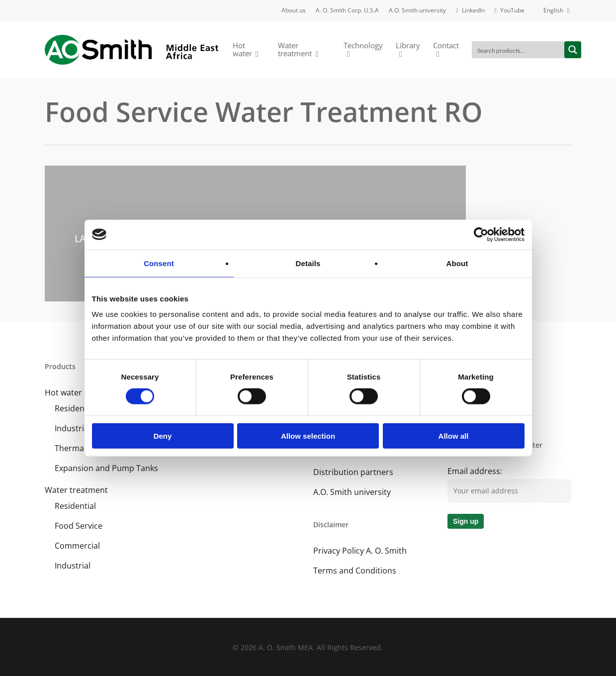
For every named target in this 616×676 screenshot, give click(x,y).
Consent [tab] (159, 263)
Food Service (79, 526)
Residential (75, 506)
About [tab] (457, 263)
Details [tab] (308, 263)
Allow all (454, 436)
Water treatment (76, 490)
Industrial (73, 566)
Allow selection (308, 436)
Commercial (77, 546)
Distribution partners (353, 472)
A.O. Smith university (352, 492)
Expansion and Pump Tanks (106, 468)
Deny (163, 436)
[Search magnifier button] (573, 50)
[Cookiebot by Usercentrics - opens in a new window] (481, 234)
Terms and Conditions (355, 571)
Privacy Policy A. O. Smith (360, 551)
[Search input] (519, 50)
